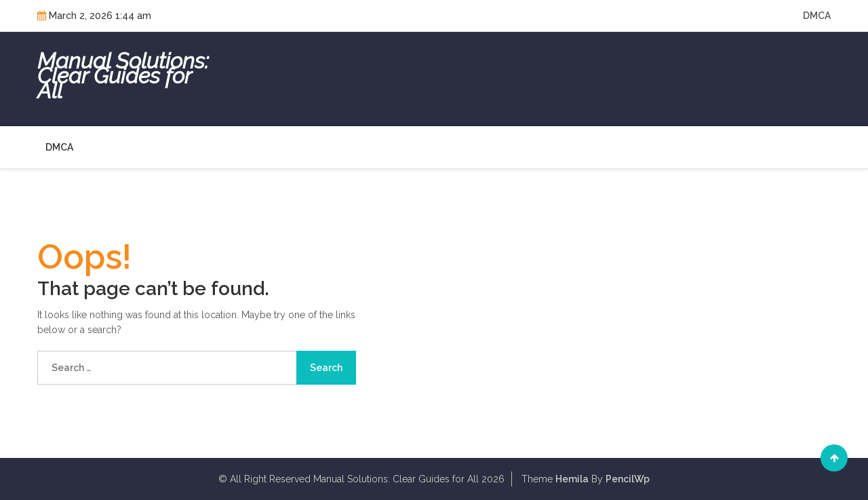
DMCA (817, 16)
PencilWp (628, 479)
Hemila (572, 479)
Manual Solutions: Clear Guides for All (123, 76)
